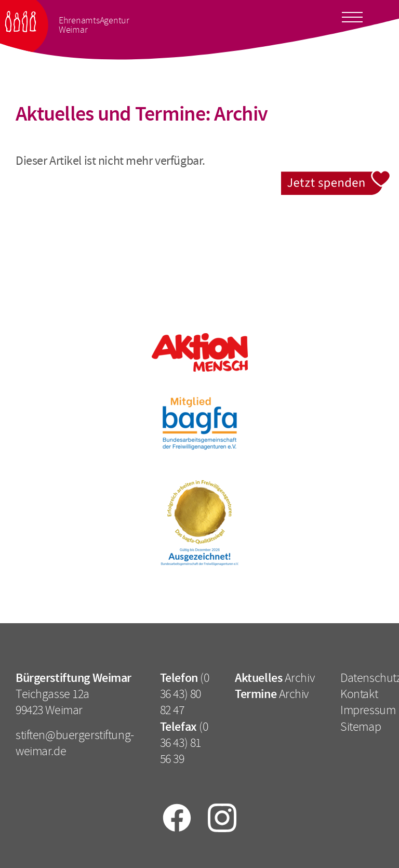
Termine (256, 694)
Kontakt (359, 694)
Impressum (368, 710)
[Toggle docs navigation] (352, 15)
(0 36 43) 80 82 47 (185, 694)
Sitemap (361, 727)
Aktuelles (258, 678)
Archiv (300, 678)
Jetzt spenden (336, 177)
